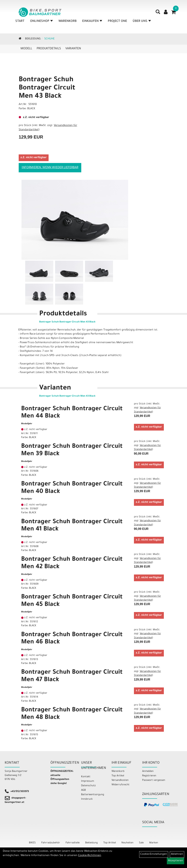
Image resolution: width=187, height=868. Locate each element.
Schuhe (49, 39)
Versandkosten (120, 780)
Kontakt (86, 777)
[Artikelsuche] (158, 13)
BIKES (32, 843)
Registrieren (149, 776)
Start (20, 21)
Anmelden (148, 771)
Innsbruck (87, 799)
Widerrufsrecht (120, 785)
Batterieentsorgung (92, 795)
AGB (83, 790)
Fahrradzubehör (51, 843)
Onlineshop (41, 21)
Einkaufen (92, 21)
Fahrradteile (73, 843)
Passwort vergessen (154, 780)
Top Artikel (118, 776)
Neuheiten (127, 843)
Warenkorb (68, 21)
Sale (141, 843)
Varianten (73, 49)
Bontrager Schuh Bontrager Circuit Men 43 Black (47, 88)
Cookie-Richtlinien (90, 856)
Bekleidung (33, 39)
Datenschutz (88, 786)
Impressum (88, 781)
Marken (154, 843)
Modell (26, 49)
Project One (117, 21)
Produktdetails (49, 49)
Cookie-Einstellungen (154, 854)
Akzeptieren (176, 861)
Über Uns (142, 21)
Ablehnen (177, 854)
